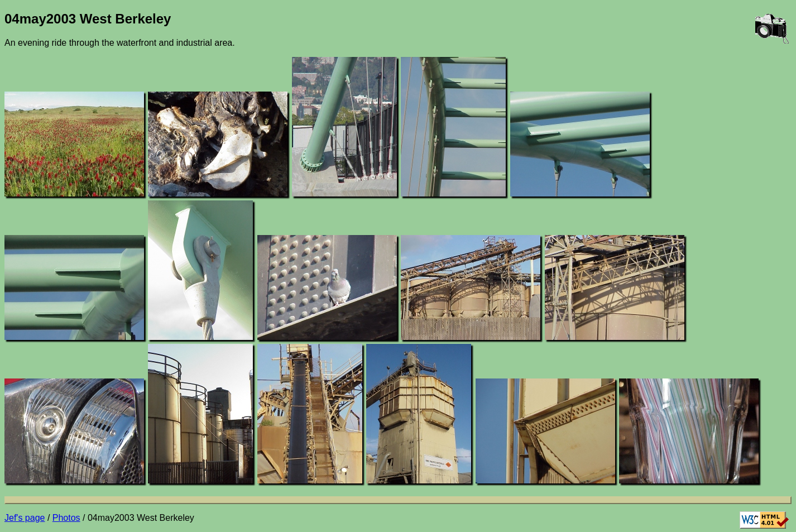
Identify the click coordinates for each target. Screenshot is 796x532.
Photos (66, 518)
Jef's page (25, 518)
